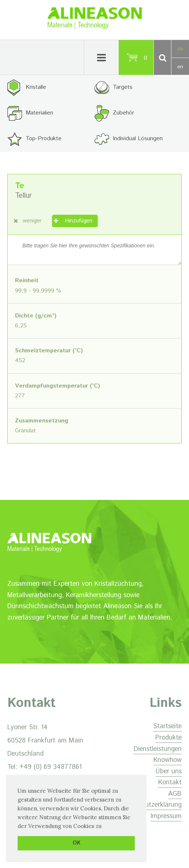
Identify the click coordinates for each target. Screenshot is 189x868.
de (180, 49)
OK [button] (76, 843)
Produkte (168, 738)
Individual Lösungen (138, 139)
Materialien (39, 113)
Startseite (167, 726)
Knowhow (168, 760)
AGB (175, 794)
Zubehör (123, 113)
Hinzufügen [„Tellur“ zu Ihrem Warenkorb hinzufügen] (79, 221)
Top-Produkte (44, 139)
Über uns (169, 771)
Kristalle (36, 87)
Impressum (166, 816)
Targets (123, 87)
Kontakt (170, 782)
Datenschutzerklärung (150, 805)
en (180, 67)
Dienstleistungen (158, 749)
